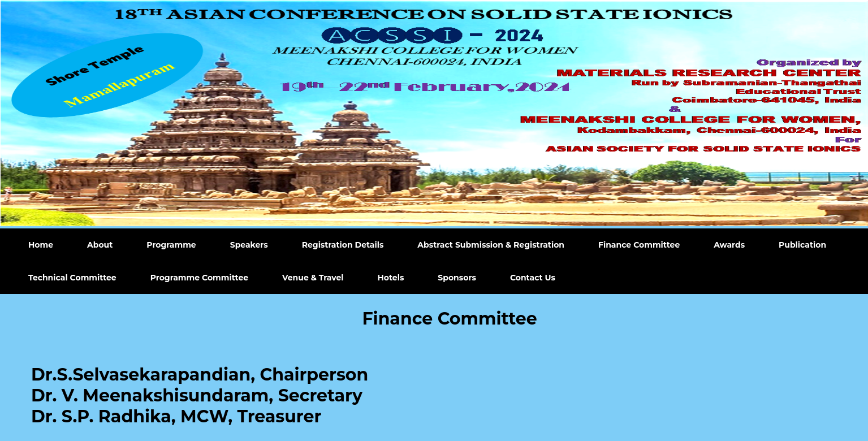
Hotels (391, 278)
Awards (729, 245)
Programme (171, 245)
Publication (802, 245)
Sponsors (457, 278)
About (100, 245)
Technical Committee (72, 278)
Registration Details (343, 245)
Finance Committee (639, 245)
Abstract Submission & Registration (491, 245)
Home (41, 245)
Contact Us (533, 278)
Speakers (249, 245)
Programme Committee (199, 278)
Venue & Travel (313, 278)
